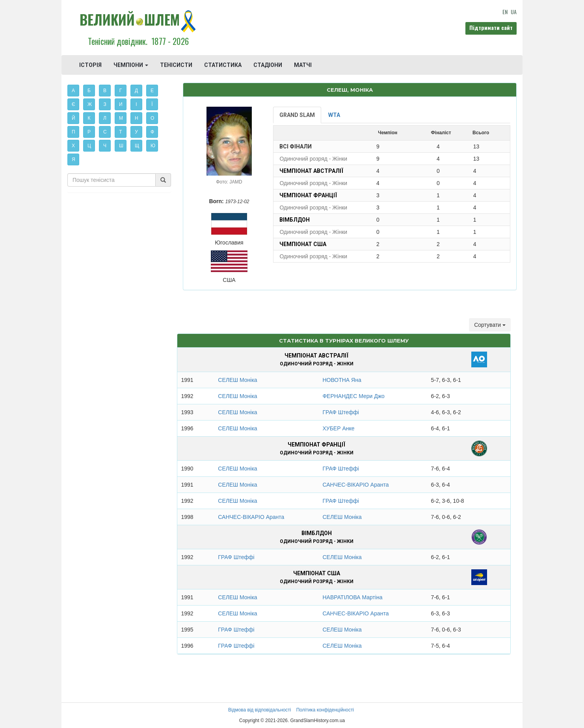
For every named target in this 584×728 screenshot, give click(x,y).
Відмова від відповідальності (259, 710)
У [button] (136, 132)
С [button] (105, 132)
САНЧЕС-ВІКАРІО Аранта (355, 485)
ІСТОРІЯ (90, 65)
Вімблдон (295, 220)
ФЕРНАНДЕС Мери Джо (353, 396)
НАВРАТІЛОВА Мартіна (352, 597)
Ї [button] (152, 104)
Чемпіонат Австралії (311, 171)
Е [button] (152, 91)
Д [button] (136, 91)
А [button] (73, 91)
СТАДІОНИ (268, 65)
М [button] (121, 118)
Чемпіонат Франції (308, 195)
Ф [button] (152, 132)
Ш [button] (121, 146)
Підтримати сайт (491, 27)
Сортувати (490, 325)
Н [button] (137, 118)
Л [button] (105, 118)
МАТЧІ (303, 65)
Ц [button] (89, 146)
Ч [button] (105, 146)
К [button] (89, 118)
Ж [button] (90, 104)
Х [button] (73, 146)
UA (514, 12)
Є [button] (73, 104)
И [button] (121, 104)
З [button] (105, 104)
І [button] (136, 104)
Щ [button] (137, 146)
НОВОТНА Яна (342, 380)
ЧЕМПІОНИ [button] (131, 65)
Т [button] (120, 132)
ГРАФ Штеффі (340, 412)
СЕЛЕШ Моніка (237, 380)
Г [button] (121, 91)
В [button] (105, 91)
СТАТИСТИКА (223, 65)
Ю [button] (153, 146)
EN (505, 12)
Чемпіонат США (303, 244)
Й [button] (73, 118)
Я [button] (73, 159)
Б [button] (89, 91)
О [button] (152, 118)
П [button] (73, 132)
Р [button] (89, 132)
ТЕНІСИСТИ (176, 65)
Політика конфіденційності (325, 710)
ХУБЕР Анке (338, 428)
